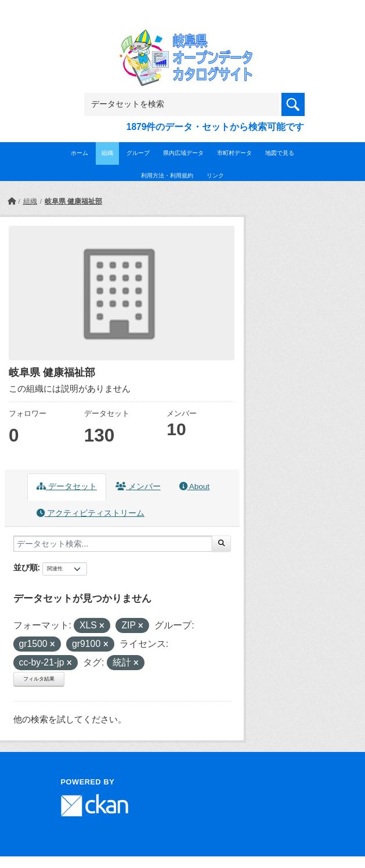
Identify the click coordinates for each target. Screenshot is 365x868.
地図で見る (280, 153)
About (194, 487)
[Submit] (221, 544)
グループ (138, 153)
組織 (107, 153)
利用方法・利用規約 (167, 176)
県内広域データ (183, 153)
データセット (67, 487)
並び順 (26, 567)
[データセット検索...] (113, 544)
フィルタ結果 (39, 679)
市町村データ (234, 153)
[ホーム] (12, 201)
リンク (215, 176)
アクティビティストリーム (91, 513)
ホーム (79, 153)
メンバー (138, 487)
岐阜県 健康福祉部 (73, 201)
